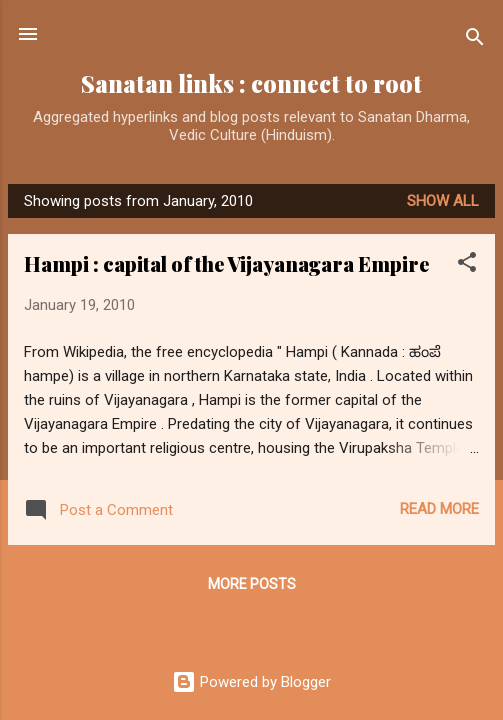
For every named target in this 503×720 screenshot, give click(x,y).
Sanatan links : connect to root (251, 83)
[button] (467, 265)
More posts (252, 584)
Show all (443, 201)
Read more (439, 509)
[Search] (475, 40)
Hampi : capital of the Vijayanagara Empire (226, 263)
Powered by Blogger (251, 682)
